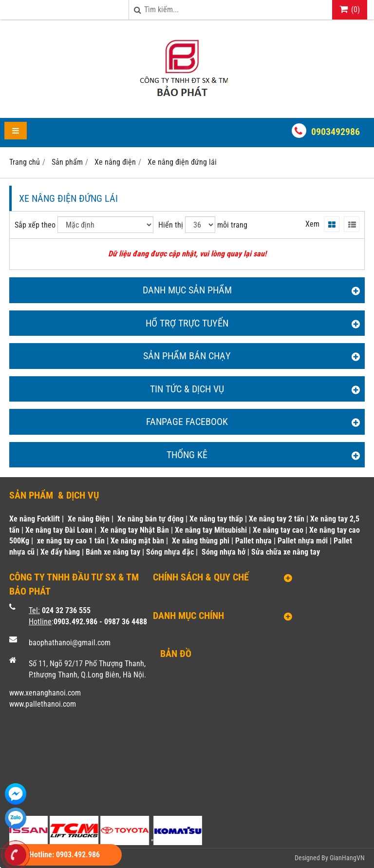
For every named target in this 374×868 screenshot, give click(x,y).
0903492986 (336, 132)
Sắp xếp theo (35, 225)
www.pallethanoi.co (40, 704)
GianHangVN (347, 858)
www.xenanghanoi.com (45, 693)
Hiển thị (171, 225)
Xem (312, 224)
